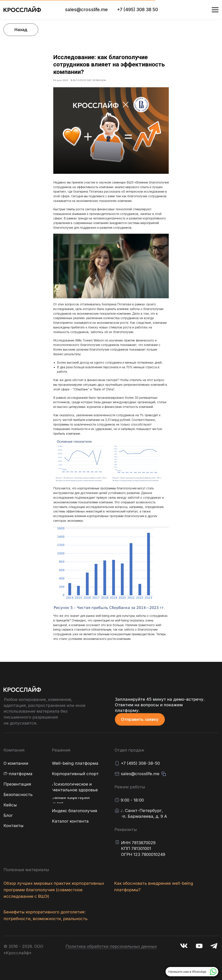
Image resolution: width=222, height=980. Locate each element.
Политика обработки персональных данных (111, 946)
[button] (140, 719)
